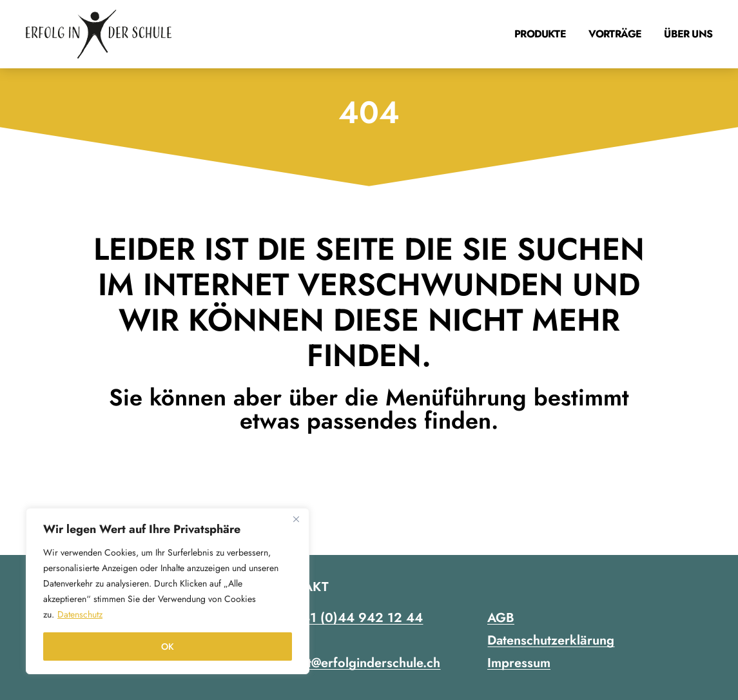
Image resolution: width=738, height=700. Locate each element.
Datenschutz (80, 614)
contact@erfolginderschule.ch (355, 663)
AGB (501, 618)
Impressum (519, 663)
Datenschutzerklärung (551, 640)
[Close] (296, 519)
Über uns (688, 34)
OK (168, 647)
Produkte (540, 34)
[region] (168, 591)
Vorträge (615, 34)
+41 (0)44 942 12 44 (358, 618)
